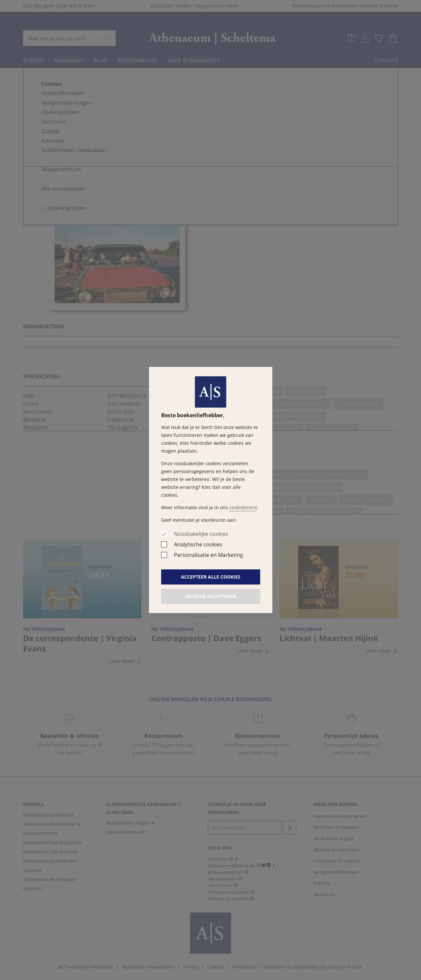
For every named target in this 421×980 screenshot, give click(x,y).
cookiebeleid (243, 507)
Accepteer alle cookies (211, 577)
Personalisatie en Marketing (209, 555)
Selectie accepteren (211, 596)
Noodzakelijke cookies (201, 534)
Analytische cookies (198, 544)
